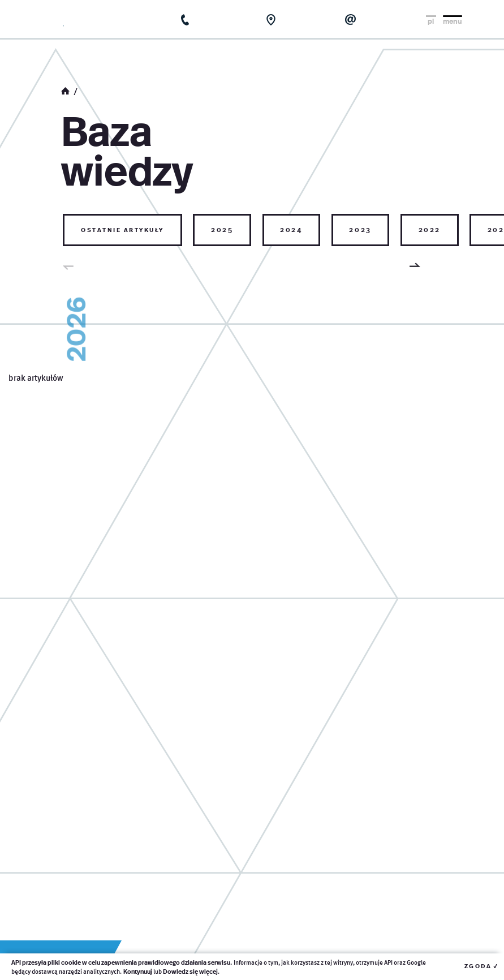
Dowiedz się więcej (190, 971)
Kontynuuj (138, 971)
